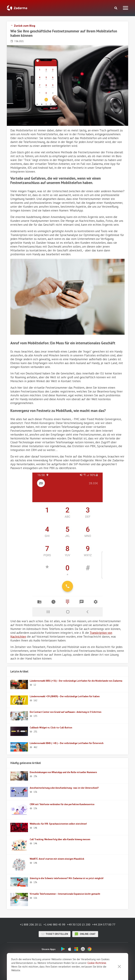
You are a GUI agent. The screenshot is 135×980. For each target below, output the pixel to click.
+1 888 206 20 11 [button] (31, 924)
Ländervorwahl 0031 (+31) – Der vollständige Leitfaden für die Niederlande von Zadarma (76, 681)
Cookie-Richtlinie (97, 963)
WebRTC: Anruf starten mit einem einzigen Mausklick (57, 859)
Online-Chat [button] (85, 934)
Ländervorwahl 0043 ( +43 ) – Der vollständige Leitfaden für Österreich (67, 743)
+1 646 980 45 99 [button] (54, 924)
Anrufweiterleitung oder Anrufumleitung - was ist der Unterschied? (64, 788)
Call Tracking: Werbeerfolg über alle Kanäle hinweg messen (60, 839)
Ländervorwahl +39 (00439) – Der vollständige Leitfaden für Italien (65, 696)
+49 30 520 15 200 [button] (79, 924)
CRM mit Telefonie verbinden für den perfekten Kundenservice (62, 804)
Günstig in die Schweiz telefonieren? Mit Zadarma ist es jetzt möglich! (67, 878)
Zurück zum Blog (25, 26)
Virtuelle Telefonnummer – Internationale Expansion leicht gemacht (65, 894)
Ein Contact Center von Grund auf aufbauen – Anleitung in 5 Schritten (65, 712)
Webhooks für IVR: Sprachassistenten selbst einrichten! (58, 824)
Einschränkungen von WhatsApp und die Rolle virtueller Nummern (63, 772)
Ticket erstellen (55, 934)
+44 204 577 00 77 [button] (104, 924)
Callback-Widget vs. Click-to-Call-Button (51, 728)
